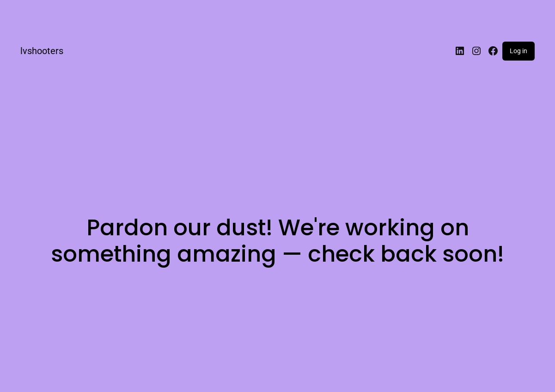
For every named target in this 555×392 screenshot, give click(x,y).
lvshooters (42, 51)
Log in (518, 51)
